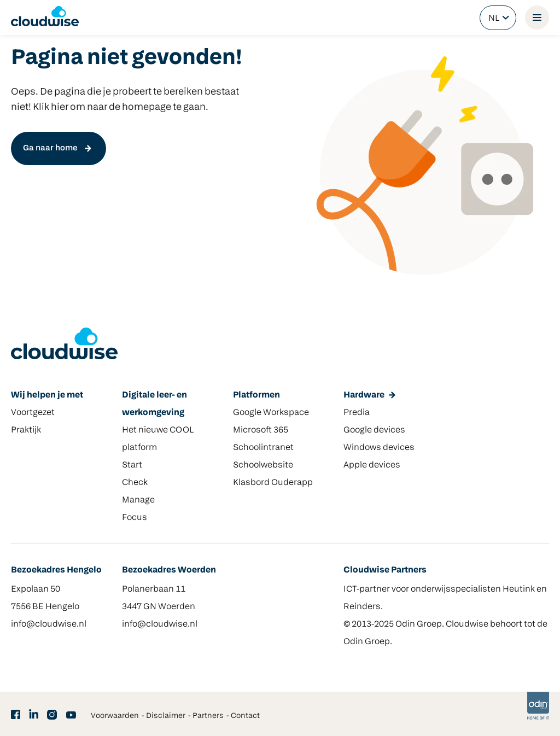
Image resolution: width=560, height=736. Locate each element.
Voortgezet (33, 413)
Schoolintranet (263, 448)
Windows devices (379, 448)
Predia (357, 413)
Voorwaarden (115, 716)
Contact (245, 716)
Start (132, 465)
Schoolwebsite (263, 465)
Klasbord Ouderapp (273, 483)
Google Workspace (271, 413)
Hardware (364, 395)
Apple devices (372, 465)
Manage (138, 500)
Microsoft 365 (261, 430)
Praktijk (26, 430)
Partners (208, 716)
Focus (135, 518)
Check (135, 483)
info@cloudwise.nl (49, 624)
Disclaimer (166, 716)
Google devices (374, 430)
